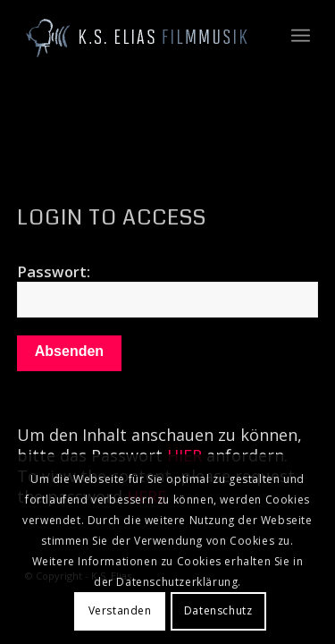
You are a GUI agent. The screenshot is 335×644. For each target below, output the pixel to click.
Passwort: (168, 289)
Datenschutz (218, 610)
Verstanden (120, 610)
